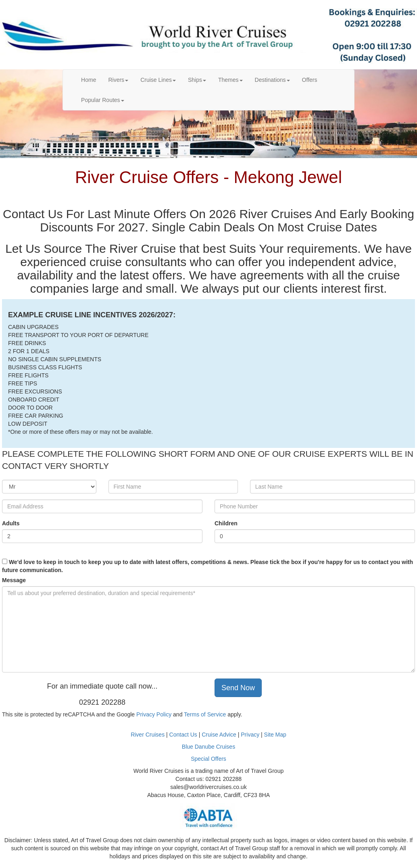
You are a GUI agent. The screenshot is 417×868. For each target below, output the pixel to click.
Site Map (275, 735)
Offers (310, 80)
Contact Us (183, 735)
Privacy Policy (154, 714)
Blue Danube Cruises (208, 747)
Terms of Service (205, 714)
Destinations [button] (272, 80)
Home (92, 79)
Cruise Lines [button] (158, 80)
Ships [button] (197, 80)
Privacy (251, 735)
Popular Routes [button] (103, 100)
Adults (11, 523)
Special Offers (208, 759)
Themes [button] (230, 80)
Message (14, 580)
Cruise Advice (220, 735)
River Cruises (148, 735)
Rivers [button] (118, 80)
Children (226, 523)
